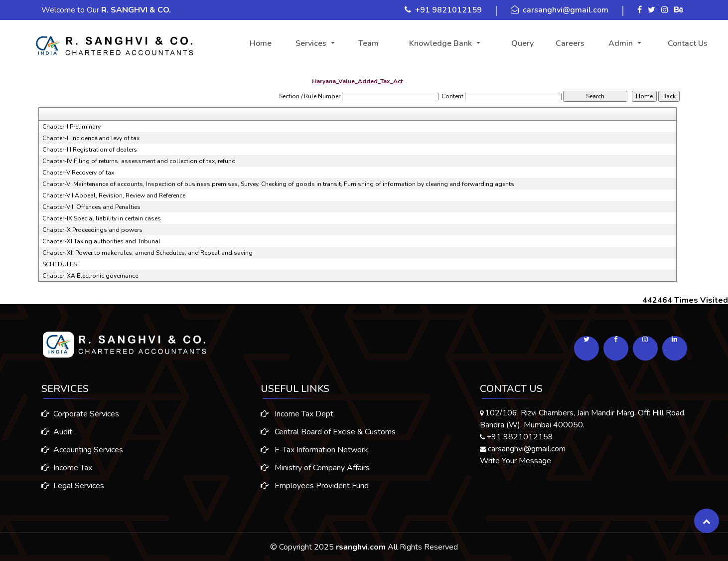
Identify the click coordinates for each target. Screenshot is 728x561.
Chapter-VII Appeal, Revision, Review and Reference (114, 195)
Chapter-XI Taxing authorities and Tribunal (101, 241)
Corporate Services (72, 414)
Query (522, 43)
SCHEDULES (60, 264)
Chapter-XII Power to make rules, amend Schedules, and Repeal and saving (147, 253)
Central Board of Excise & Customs (328, 440)
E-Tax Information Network (314, 458)
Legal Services (65, 486)
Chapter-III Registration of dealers (90, 150)
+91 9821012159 (448, 10)
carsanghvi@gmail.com (566, 10)
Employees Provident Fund (315, 494)
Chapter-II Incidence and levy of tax (91, 138)
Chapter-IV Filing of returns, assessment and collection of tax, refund (139, 161)
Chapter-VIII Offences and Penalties (91, 207)
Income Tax (59, 468)
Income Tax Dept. (298, 422)
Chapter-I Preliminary (72, 127)
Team (368, 43)
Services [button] (312, 43)
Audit (49, 432)
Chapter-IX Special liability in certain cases (102, 218)
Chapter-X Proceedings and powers (92, 230)
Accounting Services (74, 450)
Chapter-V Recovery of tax (78, 173)
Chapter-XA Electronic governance (90, 276)
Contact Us (688, 43)
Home (261, 43)
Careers (570, 43)
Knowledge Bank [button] (441, 43)
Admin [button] (622, 43)
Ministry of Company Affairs (315, 476)
